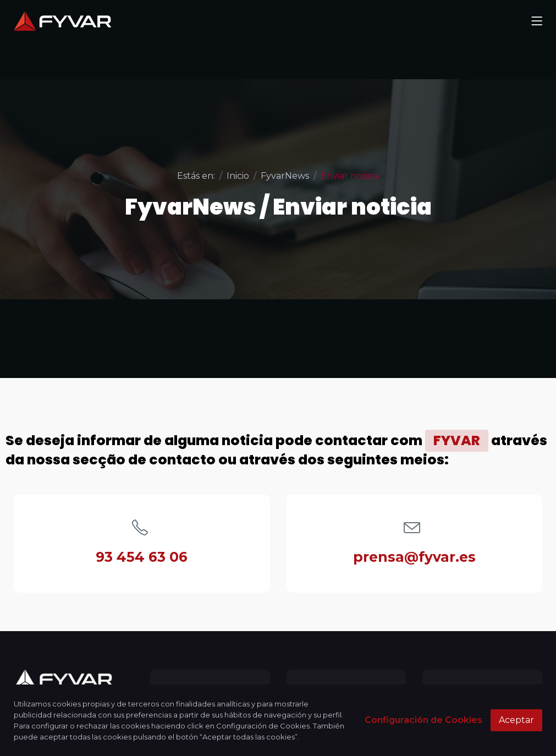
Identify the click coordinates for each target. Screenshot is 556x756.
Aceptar (516, 720)
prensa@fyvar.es (414, 557)
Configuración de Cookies (423, 720)
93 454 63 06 (142, 557)
